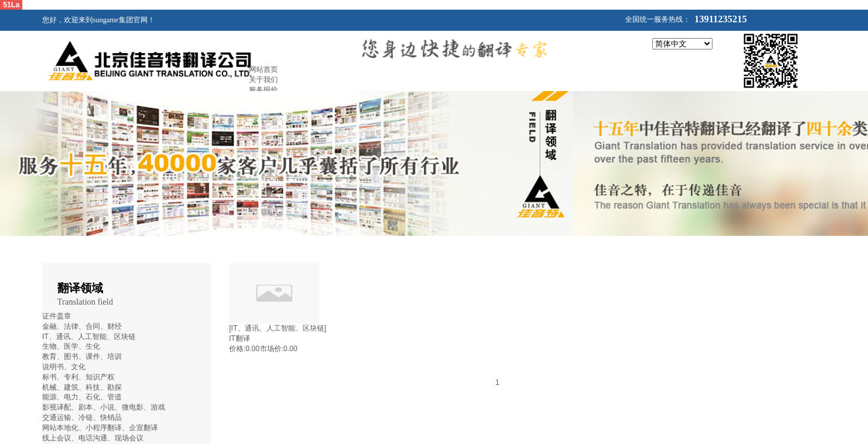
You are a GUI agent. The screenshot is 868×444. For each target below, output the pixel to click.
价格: (237, 349)
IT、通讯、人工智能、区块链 (89, 337)
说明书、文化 (64, 367)
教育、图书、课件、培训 (82, 357)
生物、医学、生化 (71, 346)
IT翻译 (240, 338)
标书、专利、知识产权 (78, 377)
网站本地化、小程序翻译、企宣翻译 (100, 428)
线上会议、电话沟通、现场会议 (93, 438)
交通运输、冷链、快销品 (82, 417)
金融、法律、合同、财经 (82, 326)
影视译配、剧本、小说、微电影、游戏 (104, 407)
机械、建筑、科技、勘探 (82, 387)
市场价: (272, 349)
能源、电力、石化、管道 (82, 397)
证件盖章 (57, 316)
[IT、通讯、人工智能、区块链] (278, 328)
